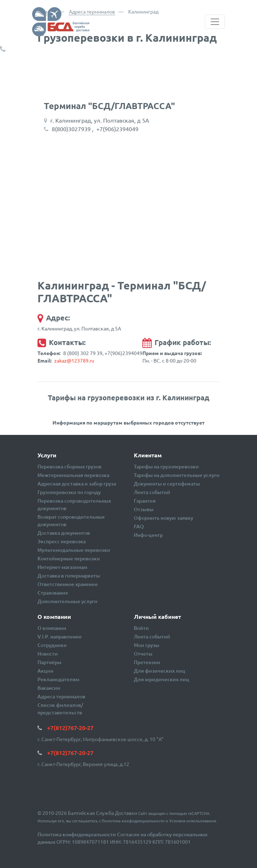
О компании (52, 628)
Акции (46, 671)
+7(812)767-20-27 (36, 49)
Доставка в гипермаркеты (69, 576)
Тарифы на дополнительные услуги (177, 475)
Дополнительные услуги (67, 601)
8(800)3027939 (71, 129)
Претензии (147, 662)
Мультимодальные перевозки (74, 550)
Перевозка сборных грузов (69, 466)
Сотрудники (52, 645)
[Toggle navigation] (215, 22)
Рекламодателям (58, 679)
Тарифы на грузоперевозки (166, 466)
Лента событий (152, 492)
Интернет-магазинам (62, 567)
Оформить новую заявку (163, 518)
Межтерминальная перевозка (73, 475)
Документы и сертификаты (167, 484)
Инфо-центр (148, 535)
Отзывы (144, 509)
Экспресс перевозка (62, 541)
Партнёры (49, 662)
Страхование (53, 593)
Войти (141, 628)
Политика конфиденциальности (133, 821)
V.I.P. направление (60, 636)
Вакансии (49, 688)
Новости (48, 654)
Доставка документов (64, 533)
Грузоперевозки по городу (69, 492)
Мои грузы (147, 645)
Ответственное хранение (68, 584)
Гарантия (145, 501)
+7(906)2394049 (117, 129)
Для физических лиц (160, 671)
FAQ (139, 526)
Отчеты (143, 654)
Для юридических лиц (162, 679)
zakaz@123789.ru (74, 360)
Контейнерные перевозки (69, 558)
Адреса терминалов (92, 11)
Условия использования (193, 821)
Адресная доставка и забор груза (77, 484)
